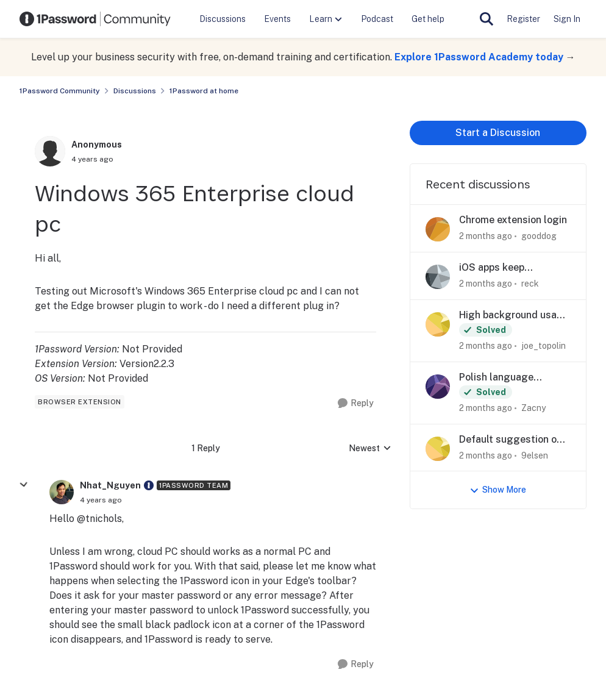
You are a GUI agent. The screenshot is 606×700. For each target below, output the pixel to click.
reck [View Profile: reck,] (530, 284)
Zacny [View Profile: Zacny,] (533, 408)
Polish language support (496, 378)
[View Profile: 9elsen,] (438, 449)
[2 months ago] (486, 236)
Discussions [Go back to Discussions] (135, 91)
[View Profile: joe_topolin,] (438, 324)
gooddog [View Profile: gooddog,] (539, 236)
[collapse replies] (24, 485)
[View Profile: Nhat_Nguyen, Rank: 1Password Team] (62, 492)
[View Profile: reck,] (438, 277)
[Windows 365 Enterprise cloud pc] (101, 500)
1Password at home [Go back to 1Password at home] (204, 91)
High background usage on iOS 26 (514, 316)
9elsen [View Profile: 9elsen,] (535, 455)
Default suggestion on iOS (511, 440)
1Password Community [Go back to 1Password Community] (60, 91)
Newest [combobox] (370, 449)
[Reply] (356, 403)
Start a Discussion (498, 133)
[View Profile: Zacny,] (438, 387)
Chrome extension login (513, 220)
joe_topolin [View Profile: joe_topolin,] (544, 346)
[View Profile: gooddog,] (438, 229)
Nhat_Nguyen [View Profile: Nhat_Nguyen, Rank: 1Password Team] (110, 485)
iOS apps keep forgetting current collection (501, 268)
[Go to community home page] (95, 19)
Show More (498, 490)
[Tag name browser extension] (80, 402)
